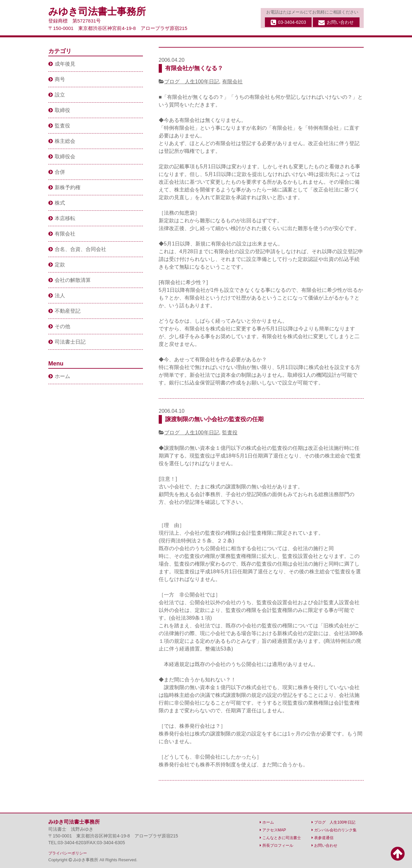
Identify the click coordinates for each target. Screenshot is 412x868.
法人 (57, 295)
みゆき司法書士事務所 (97, 11)
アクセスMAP (273, 830)
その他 (59, 326)
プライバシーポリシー (68, 853)
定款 (57, 265)
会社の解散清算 (70, 280)
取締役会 (62, 157)
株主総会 (62, 141)
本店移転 (62, 218)
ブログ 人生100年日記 (192, 82)
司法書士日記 (67, 342)
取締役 (59, 110)
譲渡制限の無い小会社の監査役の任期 (214, 419)
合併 (57, 172)
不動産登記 (64, 311)
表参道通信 (323, 838)
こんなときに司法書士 (280, 838)
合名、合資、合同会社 (77, 249)
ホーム (59, 376)
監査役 (230, 433)
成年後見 (62, 64)
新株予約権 (64, 187)
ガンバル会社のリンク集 (334, 830)
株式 (57, 203)
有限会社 (232, 82)
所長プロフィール (276, 845)
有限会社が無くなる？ (194, 68)
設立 (57, 95)
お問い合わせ (336, 23)
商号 (57, 79)
